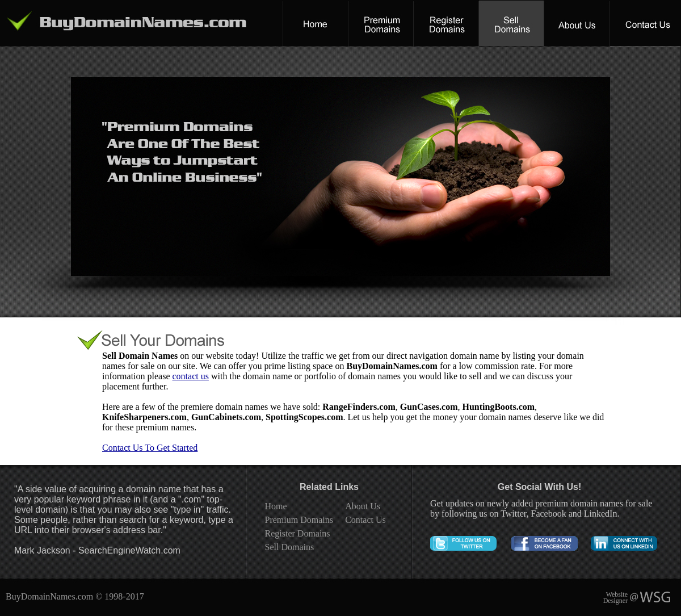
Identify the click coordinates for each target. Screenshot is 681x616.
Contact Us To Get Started (150, 448)
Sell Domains (290, 547)
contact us (191, 376)
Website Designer (615, 598)
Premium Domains (299, 520)
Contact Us (365, 520)
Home (276, 506)
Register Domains (298, 533)
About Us (363, 506)
